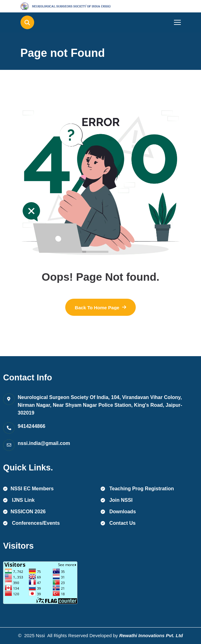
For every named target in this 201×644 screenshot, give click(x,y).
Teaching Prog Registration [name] (137, 489)
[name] (48, 6)
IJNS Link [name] (19, 500)
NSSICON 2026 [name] (24, 512)
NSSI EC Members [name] (28, 489)
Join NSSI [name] (117, 500)
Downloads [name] (118, 512)
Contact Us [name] (118, 523)
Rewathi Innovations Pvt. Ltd (151, 635)
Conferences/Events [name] (31, 523)
